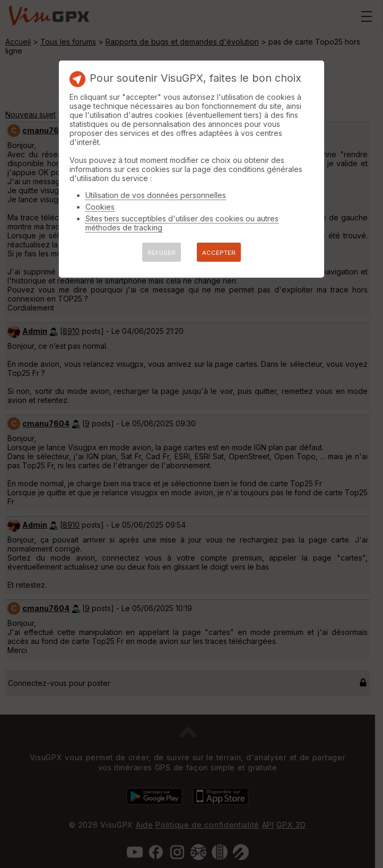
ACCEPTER (219, 253)
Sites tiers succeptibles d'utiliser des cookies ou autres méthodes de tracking (182, 223)
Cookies (100, 207)
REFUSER (162, 253)
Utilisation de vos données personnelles (156, 195)
